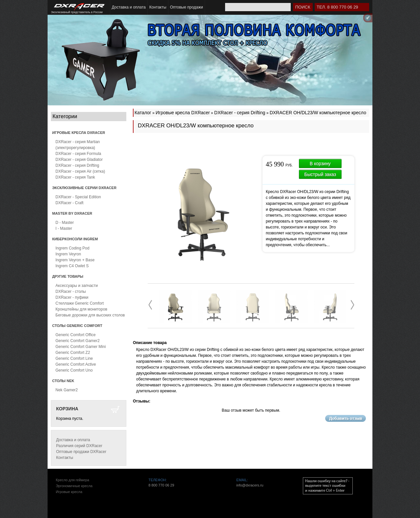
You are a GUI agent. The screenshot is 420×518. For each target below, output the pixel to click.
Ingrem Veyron (68, 254)
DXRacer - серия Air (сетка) (80, 171)
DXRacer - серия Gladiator (79, 160)
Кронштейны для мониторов (81, 309)
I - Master (64, 228)
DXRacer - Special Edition (78, 197)
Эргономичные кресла (74, 486)
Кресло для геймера (73, 480)
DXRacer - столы (71, 291)
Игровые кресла (69, 492)
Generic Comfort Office (75, 335)
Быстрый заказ (320, 174)
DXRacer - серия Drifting (77, 165)
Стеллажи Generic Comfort (80, 303)
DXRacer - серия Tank (75, 177)
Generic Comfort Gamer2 (78, 341)
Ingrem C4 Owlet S (72, 266)
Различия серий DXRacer (79, 446)
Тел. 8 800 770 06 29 (337, 7)
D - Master (65, 223)
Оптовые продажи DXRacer (81, 452)
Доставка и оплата (129, 7)
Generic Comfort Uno (74, 370)
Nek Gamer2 (67, 390)
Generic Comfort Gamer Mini (81, 347)
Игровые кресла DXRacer (183, 113)
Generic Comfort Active (76, 364)
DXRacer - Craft (69, 203)
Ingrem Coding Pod (72, 248)
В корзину (320, 163)
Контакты (158, 7)
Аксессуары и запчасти (77, 286)
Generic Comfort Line (74, 358)
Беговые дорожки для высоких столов (90, 315)
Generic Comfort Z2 (73, 353)
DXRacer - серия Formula (78, 154)
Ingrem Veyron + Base (75, 260)
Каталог (143, 113)
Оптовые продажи (187, 7)
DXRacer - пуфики (72, 297)
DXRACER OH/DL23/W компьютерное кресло (318, 113)
